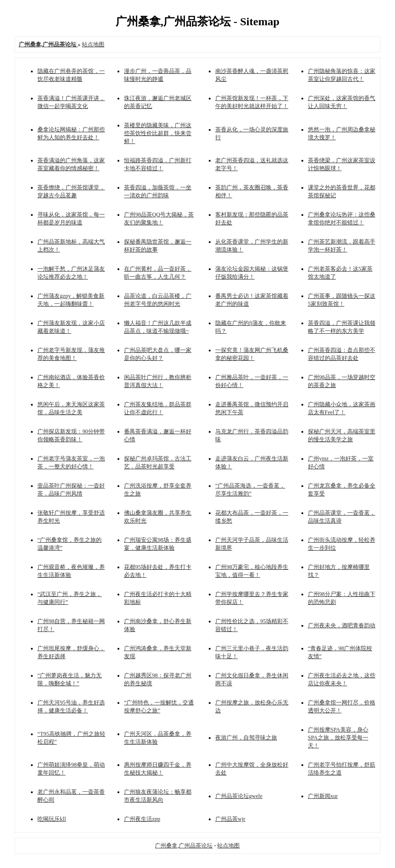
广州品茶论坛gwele (239, 796)
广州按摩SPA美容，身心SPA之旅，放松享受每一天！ (338, 738)
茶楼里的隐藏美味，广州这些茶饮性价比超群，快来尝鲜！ (158, 133)
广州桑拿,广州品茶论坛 (184, 846)
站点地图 (93, 44)
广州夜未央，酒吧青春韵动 (342, 625)
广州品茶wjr (230, 819)
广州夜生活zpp (142, 819)
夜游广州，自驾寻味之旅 (246, 738)
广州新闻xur (323, 796)
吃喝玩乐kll (52, 819)
